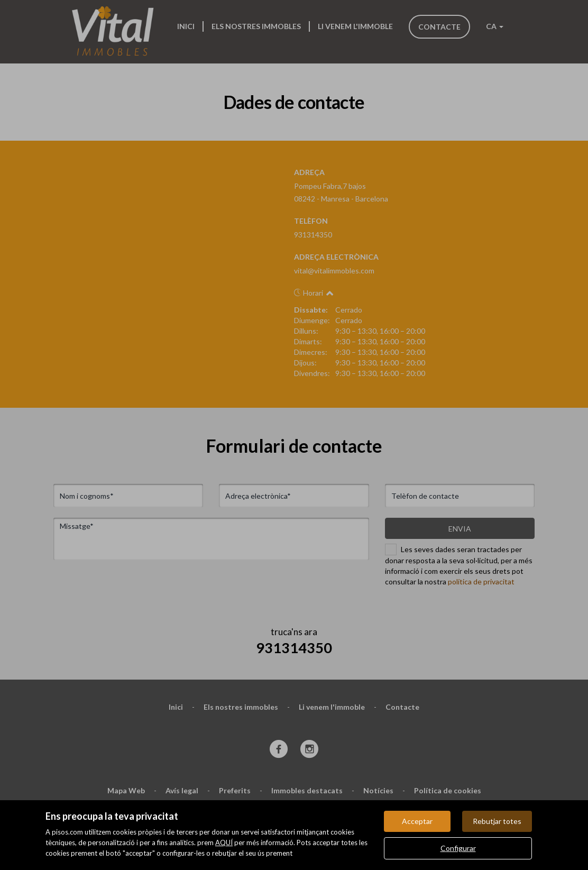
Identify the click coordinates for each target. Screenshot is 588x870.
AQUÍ (224, 842)
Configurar (458, 848)
